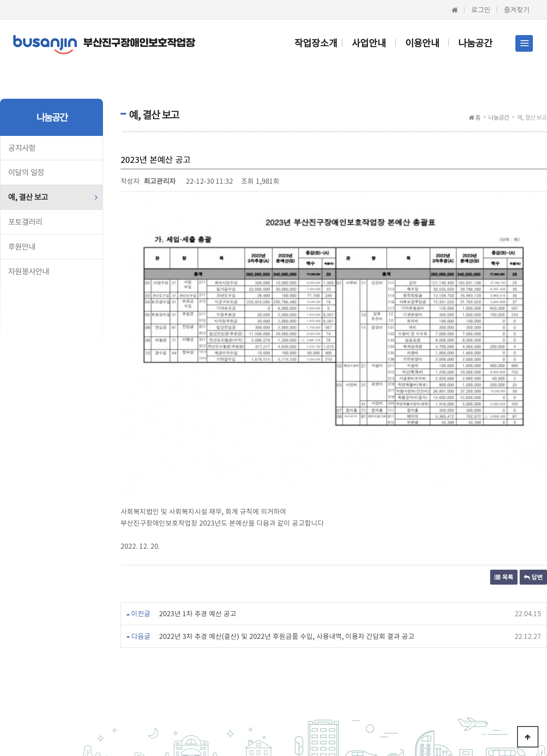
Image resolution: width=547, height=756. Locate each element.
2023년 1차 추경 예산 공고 (198, 493)
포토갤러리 (25, 222)
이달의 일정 (26, 172)
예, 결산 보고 (28, 197)
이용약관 (137, 666)
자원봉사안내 (29, 271)
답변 (533, 456)
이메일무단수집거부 (263, 666)
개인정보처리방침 (192, 666)
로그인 (481, 9)
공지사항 (22, 148)
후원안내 (22, 246)
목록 (504, 456)
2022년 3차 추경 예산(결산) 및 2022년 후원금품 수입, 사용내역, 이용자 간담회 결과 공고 (287, 516)
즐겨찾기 (517, 9)
